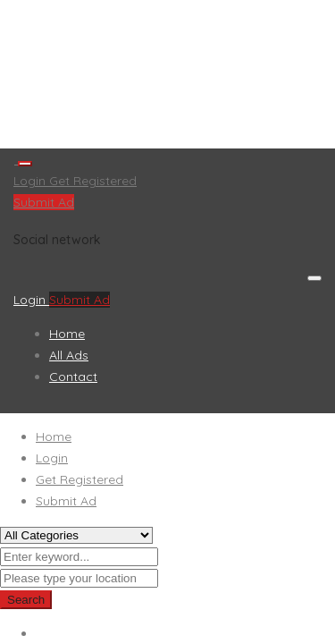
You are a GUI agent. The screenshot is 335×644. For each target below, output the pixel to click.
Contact (73, 377)
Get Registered (93, 181)
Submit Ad (44, 202)
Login (31, 181)
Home (67, 334)
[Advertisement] (167, 74)
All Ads (69, 355)
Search (26, 600)
